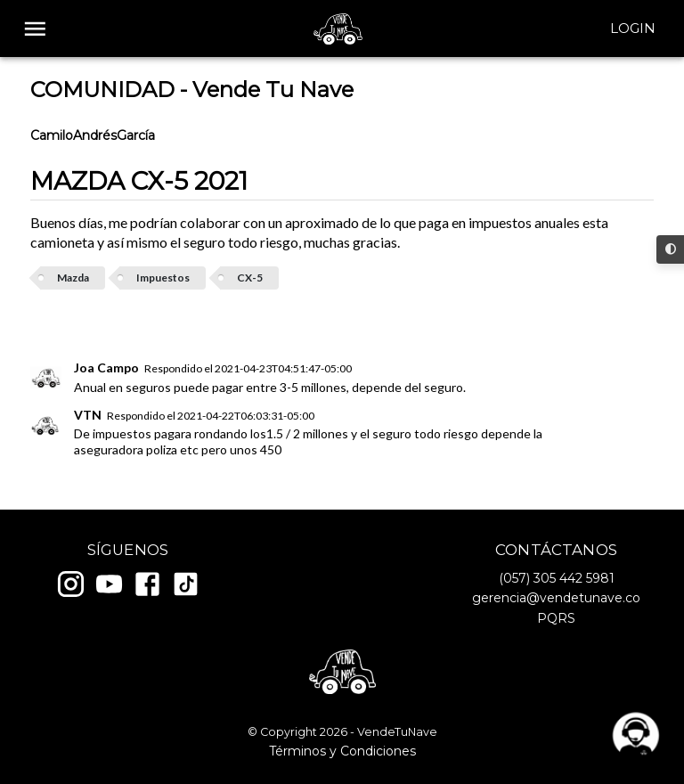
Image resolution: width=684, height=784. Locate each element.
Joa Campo (106, 367)
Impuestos (163, 278)
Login (633, 29)
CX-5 (250, 278)
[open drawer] (35, 29)
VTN (88, 415)
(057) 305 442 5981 (557, 578)
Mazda (73, 278)
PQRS (556, 618)
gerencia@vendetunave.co (556, 598)
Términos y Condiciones (342, 751)
